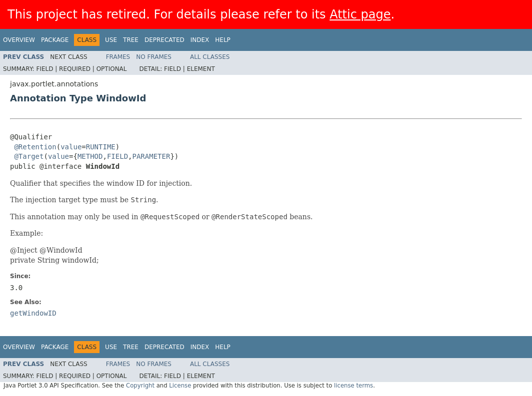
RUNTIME (101, 147)
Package (55, 40)
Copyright (140, 386)
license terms (353, 386)
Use (111, 40)
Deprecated (164, 40)
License (180, 386)
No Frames (154, 57)
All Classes (210, 57)
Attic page (360, 14)
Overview (19, 40)
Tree (131, 40)
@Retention (35, 147)
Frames (118, 57)
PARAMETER (151, 156)
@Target (29, 156)
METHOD (90, 156)
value (71, 147)
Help (223, 40)
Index (200, 40)
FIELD (117, 156)
